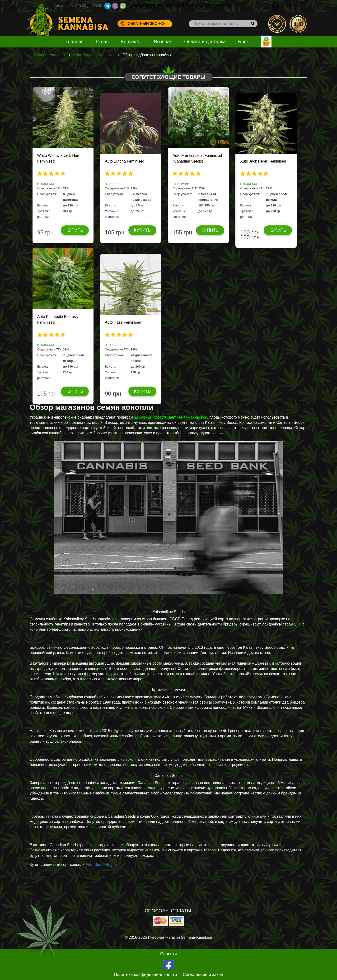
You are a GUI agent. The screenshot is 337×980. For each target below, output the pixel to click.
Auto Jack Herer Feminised (263, 161)
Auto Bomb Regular (102, 865)
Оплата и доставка (205, 42)
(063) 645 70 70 (181, 6)
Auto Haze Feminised (123, 322)
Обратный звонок (143, 23)
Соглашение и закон (203, 975)
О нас (102, 42)
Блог (243, 42)
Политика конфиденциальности (145, 975)
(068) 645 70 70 (216, 6)
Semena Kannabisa (50, 55)
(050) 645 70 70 (146, 6)
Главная (75, 42)
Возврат (163, 42)
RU (292, 6)
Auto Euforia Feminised (125, 161)
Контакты (131, 42)
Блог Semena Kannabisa (94, 55)
